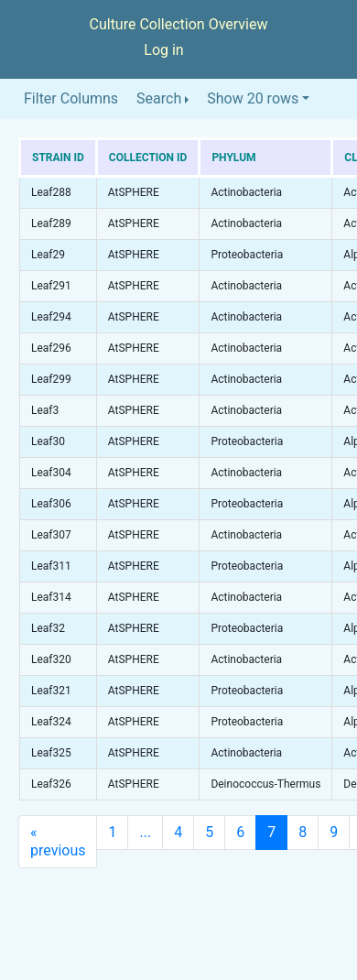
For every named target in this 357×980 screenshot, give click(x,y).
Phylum (233, 158)
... (145, 832)
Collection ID (148, 158)
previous (58, 841)
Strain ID (58, 158)
